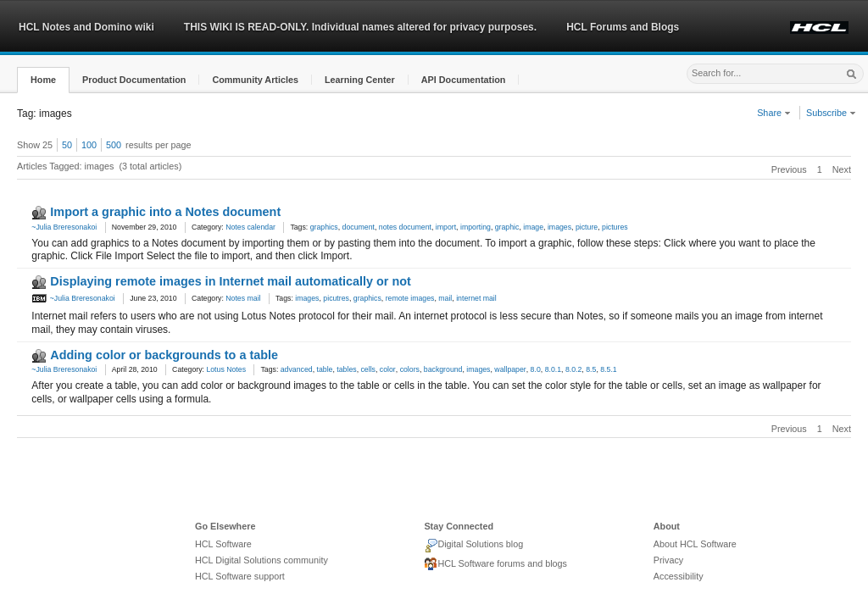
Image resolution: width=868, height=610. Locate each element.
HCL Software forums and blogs (495, 564)
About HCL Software (695, 544)
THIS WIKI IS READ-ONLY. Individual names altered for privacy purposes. (360, 27)
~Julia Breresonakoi (64, 227)
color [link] (388, 369)
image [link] (533, 227)
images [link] (559, 227)
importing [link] (476, 227)
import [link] (446, 227)
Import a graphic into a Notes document (165, 212)
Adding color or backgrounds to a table (164, 355)
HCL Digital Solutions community (262, 560)
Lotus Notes (226, 369)
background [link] (443, 369)
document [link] (359, 227)
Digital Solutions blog (473, 546)
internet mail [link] (476, 298)
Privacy (668, 560)
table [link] (325, 369)
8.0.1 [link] (553, 369)
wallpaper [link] (510, 369)
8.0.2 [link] (573, 369)
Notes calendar (250, 227)
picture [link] (587, 227)
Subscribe (831, 113)
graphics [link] (324, 227)
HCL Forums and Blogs (623, 27)
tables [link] (346, 369)
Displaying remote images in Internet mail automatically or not (230, 281)
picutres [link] (336, 298)
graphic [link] (507, 227)
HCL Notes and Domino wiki (86, 27)
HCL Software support (240, 576)
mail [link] (445, 298)
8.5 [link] (591, 369)
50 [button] (67, 145)
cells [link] (368, 369)
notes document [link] (405, 227)
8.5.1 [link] (608, 369)
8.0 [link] (536, 369)
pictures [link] (615, 227)
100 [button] (89, 145)
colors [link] (410, 369)
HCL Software (223, 544)
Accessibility (679, 576)
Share (774, 113)
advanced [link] (297, 369)
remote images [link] (410, 298)
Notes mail (243, 298)
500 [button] (114, 145)
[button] (43, 80)
